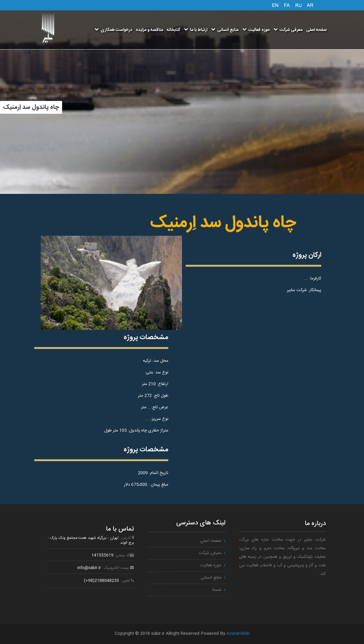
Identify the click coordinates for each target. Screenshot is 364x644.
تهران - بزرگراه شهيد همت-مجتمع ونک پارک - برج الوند (91, 540)
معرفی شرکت (288, 30)
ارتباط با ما (196, 30)
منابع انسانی (225, 30)
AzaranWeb (238, 634)
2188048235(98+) (101, 581)
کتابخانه (173, 30)
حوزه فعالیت (256, 30)
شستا (217, 590)
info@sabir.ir (89, 568)
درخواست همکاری (113, 30)
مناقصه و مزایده (149, 30)
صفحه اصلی (316, 30)
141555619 (102, 555)
